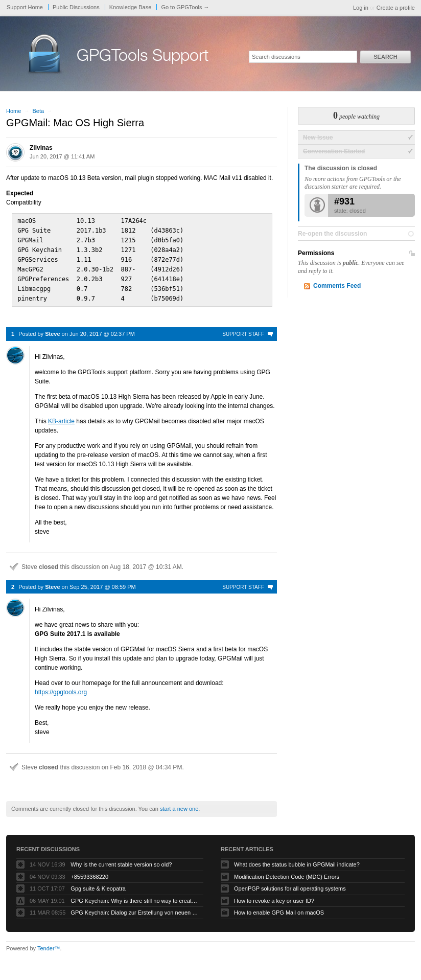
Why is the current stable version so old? (121, 860)
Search (385, 57)
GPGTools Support (143, 57)
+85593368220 (89, 872)
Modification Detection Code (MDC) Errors (287, 872)
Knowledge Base (131, 7)
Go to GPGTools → (185, 7)
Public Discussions (76, 7)
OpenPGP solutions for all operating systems (290, 884)
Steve (52, 329)
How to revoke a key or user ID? (274, 896)
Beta (38, 111)
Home (14, 111)
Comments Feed (337, 286)
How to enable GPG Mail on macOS (279, 908)
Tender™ (49, 944)
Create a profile (396, 8)
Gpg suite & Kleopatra (98, 884)
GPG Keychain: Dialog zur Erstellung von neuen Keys (134, 908)
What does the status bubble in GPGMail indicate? (297, 860)
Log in (361, 8)
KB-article (61, 417)
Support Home (25, 7)
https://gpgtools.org (61, 688)
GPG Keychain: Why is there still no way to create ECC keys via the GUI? (134, 896)
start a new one (179, 804)
